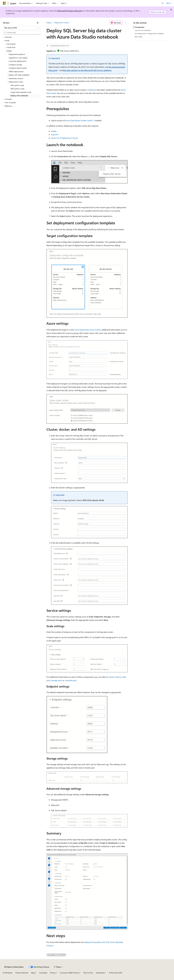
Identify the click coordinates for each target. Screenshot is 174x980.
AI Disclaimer (8, 973)
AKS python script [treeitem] (17, 85)
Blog (33, 973)
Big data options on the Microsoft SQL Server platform (87, 70)
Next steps (139, 37)
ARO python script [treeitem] (17, 89)
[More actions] (125, 23)
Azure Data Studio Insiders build (79, 120)
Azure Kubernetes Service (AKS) (88, 330)
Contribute (43, 973)
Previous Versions (22, 973)
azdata (54, 131)
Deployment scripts (61, 23)
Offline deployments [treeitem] (16, 71)
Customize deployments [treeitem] (18, 61)
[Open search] (163, 3)
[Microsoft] (4, 3)
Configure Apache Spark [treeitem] (18, 68)
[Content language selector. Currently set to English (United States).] (14, 967)
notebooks (92, 90)
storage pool (56, 680)
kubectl (54, 134)
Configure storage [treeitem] (15, 65)
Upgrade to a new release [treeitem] (18, 58)
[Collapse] (38, 23)
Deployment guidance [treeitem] (17, 54)
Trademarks (100, 973)
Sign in (169, 3)
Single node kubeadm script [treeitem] (21, 92)
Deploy (49, 23)
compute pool (71, 680)
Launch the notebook (143, 30)
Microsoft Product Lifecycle (70, 11)
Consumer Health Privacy (69, 973)
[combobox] (22, 28)
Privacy (53, 973)
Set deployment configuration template (149, 33)
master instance (115, 677)
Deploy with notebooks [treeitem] (19, 96)
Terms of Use (88, 973)
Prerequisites (139, 27)
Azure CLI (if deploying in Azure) (64, 138)
